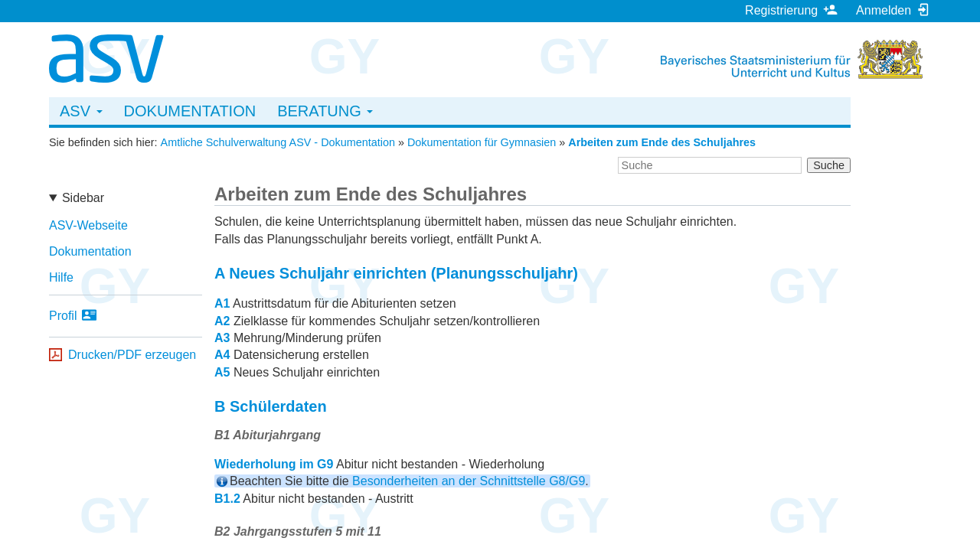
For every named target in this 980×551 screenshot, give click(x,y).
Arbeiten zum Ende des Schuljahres (662, 142)
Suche (829, 165)
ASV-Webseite (88, 225)
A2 (222, 321)
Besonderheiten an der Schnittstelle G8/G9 (469, 481)
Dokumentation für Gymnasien (482, 142)
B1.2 (227, 499)
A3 (222, 338)
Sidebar (83, 198)
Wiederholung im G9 (274, 464)
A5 (222, 372)
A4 (222, 355)
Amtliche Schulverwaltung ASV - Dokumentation (278, 142)
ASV (81, 111)
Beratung (325, 111)
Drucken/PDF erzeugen (132, 355)
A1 (222, 303)
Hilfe (61, 277)
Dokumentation (190, 111)
